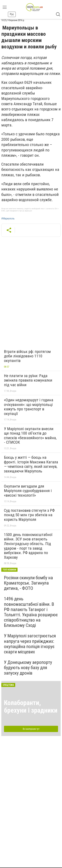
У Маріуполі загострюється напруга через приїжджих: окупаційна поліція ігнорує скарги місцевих (30, 644)
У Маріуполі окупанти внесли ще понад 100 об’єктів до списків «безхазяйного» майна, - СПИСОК (30, 436)
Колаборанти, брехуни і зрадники (31, 707)
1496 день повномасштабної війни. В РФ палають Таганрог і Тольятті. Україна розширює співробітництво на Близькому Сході (31, 612)
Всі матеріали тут (31, 729)
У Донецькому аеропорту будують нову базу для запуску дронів (28, 668)
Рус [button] (12, 14)
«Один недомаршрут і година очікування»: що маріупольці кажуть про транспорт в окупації (29, 407)
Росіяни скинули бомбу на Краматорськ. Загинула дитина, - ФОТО (28, 583)
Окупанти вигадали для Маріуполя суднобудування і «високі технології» (28, 491)
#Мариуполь (8, 219)
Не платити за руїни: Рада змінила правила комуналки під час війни (28, 380)
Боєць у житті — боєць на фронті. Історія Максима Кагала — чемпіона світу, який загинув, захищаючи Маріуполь (31, 464)
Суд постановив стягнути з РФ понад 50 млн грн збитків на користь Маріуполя (29, 515)
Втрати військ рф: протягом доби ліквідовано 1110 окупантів (27, 356)
